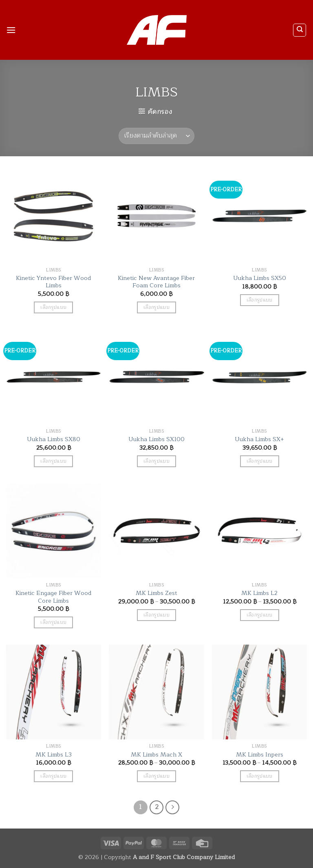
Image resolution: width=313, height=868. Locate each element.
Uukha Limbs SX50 (260, 278)
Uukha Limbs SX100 (156, 439)
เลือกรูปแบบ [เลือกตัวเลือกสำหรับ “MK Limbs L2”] (260, 615)
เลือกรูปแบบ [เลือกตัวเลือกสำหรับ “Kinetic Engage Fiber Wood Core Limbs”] (53, 622)
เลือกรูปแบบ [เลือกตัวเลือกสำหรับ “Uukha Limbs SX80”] (53, 461)
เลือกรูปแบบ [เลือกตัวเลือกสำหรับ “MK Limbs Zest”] (156, 615)
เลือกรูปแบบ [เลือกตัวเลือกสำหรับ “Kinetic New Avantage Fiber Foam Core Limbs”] (156, 307)
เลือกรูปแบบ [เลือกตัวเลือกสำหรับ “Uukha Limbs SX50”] (260, 300)
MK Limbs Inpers (260, 755)
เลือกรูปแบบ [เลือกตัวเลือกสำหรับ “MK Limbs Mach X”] (156, 776)
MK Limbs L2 (259, 593)
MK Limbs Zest (156, 593)
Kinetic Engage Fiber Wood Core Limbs (53, 597)
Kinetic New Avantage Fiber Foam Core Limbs (156, 282)
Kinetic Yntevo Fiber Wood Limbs (53, 282)
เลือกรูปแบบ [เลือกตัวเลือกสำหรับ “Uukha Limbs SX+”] (260, 461)
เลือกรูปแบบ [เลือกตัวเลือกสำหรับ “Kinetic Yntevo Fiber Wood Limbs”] (53, 307)
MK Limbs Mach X (156, 755)
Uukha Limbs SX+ (259, 439)
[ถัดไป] (172, 807)
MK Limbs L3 (54, 755)
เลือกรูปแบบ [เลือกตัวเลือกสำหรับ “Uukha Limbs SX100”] (156, 461)
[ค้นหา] (300, 30)
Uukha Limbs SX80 (54, 439)
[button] (11, 30)
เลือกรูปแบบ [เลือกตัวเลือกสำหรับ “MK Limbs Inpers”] (260, 776)
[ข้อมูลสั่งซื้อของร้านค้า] (156, 136)
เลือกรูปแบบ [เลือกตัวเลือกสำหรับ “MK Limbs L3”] (53, 776)
